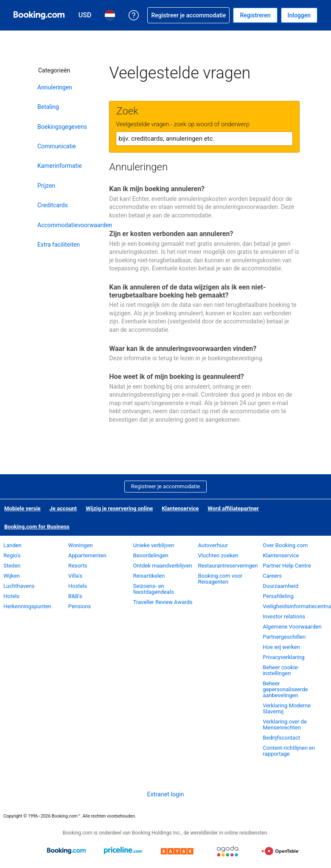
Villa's (75, 576)
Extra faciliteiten (59, 245)
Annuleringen (55, 87)
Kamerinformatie (60, 166)
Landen (13, 545)
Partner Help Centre (287, 566)
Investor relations (284, 616)
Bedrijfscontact (281, 738)
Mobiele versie (22, 508)
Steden (12, 566)
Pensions (80, 606)
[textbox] (204, 139)
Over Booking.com (285, 545)
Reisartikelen (149, 576)
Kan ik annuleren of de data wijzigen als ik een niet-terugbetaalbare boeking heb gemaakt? (187, 291)
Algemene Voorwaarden (292, 627)
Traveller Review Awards (163, 602)
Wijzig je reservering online (119, 508)
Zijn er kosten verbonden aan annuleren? (171, 234)
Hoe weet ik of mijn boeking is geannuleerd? (176, 377)
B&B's (75, 596)
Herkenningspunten (27, 606)
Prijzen (46, 186)
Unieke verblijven (154, 545)
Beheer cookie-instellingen (281, 670)
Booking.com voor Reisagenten (220, 579)
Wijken (11, 576)
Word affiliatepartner (233, 508)
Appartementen (87, 555)
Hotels (11, 596)
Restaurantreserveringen (228, 566)
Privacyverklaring (283, 657)
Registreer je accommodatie (165, 486)
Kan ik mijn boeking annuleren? (157, 189)
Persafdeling (278, 596)
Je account (63, 508)
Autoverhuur (213, 545)
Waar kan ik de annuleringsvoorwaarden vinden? (183, 349)
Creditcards (53, 205)
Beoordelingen (151, 555)
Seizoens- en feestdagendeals (154, 589)
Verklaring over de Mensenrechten (285, 725)
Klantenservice (180, 508)
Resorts (78, 566)
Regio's (12, 555)
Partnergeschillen (284, 637)
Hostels (78, 586)
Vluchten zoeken (218, 555)
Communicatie (57, 146)
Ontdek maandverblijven (163, 566)
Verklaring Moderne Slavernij (287, 708)
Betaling (48, 107)
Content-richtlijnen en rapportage (289, 751)
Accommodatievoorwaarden (73, 225)
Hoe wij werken (281, 647)
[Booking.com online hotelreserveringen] (39, 15)
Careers (272, 576)
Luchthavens (19, 586)
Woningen (81, 545)
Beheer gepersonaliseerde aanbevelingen (285, 689)
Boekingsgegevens (62, 127)
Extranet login (166, 794)
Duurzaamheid (281, 586)
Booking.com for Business (37, 527)
